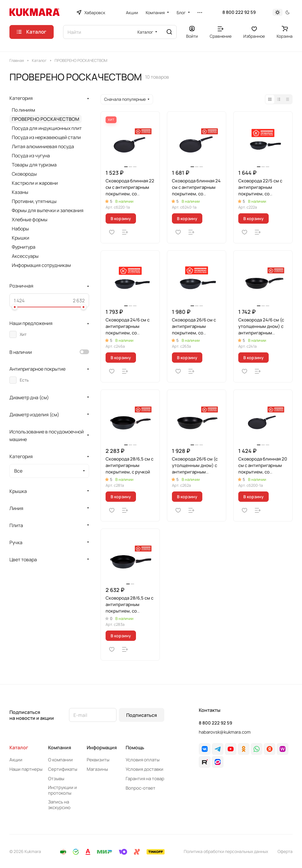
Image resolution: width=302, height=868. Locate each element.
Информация (102, 747)
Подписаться (142, 715)
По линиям (23, 110)
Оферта (285, 851)
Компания (60, 747)
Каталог (19, 747)
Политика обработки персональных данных (226, 851)
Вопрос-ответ (141, 788)
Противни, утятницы (34, 201)
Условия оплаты (143, 760)
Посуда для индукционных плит (47, 128)
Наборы (20, 229)
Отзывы (56, 779)
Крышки (20, 238)
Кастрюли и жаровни (35, 183)
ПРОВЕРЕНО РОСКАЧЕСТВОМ (46, 119)
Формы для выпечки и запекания (48, 210)
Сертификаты (63, 769)
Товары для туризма (34, 165)
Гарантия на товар (145, 779)
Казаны (20, 192)
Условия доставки (145, 769)
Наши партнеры (26, 769)
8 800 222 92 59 (239, 12)
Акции (16, 760)
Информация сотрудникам (41, 265)
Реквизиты (98, 760)
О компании (60, 760)
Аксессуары (25, 256)
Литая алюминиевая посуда (43, 146)
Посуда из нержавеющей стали (46, 137)
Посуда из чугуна (31, 156)
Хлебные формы (30, 220)
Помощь (135, 747)
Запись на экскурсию (59, 805)
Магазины (97, 769)
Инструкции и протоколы (63, 790)
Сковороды (24, 174)
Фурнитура (24, 247)
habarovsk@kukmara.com (225, 732)
